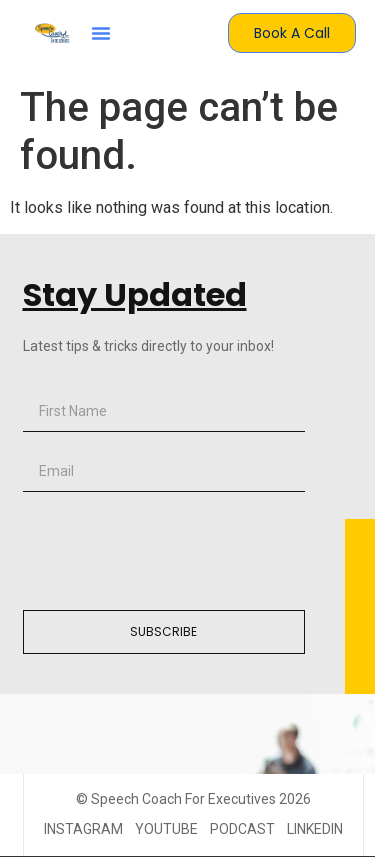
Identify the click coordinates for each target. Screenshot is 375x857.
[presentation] (175, 551)
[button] (101, 33)
